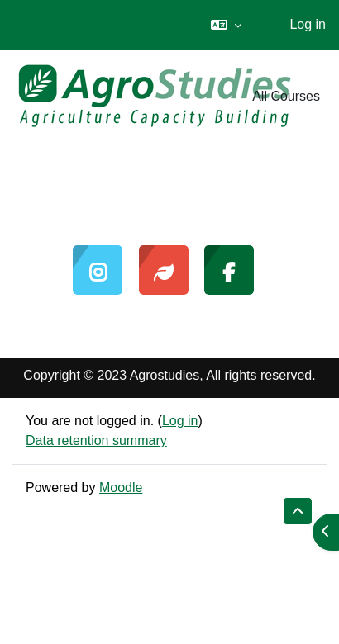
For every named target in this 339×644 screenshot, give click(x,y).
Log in (308, 24)
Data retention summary (96, 440)
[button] (226, 25)
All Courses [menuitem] (286, 96)
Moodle (121, 488)
